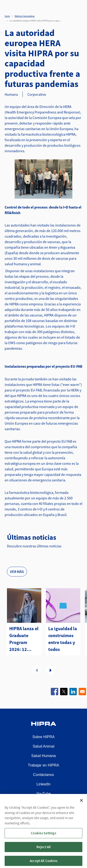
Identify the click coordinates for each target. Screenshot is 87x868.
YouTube (43, 794)
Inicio (7, 16)
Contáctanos (44, 775)
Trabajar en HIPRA (43, 765)
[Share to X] (64, 692)
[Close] (81, 804)
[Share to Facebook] (55, 692)
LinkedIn (43, 784)
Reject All (44, 851)
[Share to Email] (82, 692)
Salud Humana (44, 756)
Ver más (17, 572)
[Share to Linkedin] (73, 692)
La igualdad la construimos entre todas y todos (63, 639)
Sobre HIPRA (43, 737)
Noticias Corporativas (25, 16)
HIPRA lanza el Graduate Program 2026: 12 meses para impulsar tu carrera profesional (24, 639)
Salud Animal (43, 746)
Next (51, 670)
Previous (37, 670)
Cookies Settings (43, 837)
